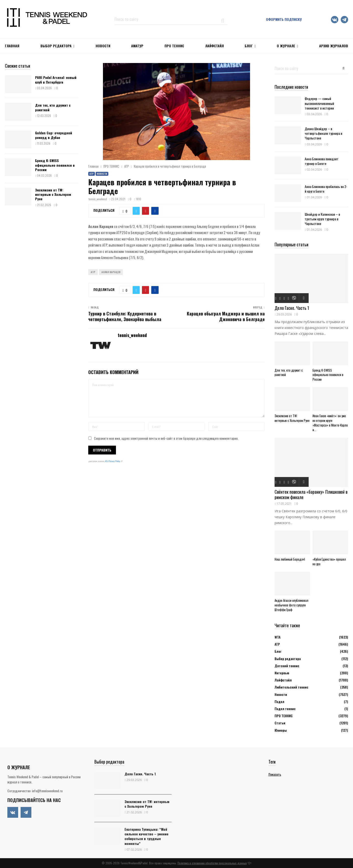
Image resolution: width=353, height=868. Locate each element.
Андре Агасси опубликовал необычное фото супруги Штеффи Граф (291, 605)
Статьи (280, 723)
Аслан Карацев (111, 272)
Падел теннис (285, 709)
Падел (279, 701)
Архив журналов (334, 46)
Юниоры (281, 730)
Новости (102, 174)
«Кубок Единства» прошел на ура (329, 561)
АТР (92, 174)
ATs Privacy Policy (113, 461)
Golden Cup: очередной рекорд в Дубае (54, 135)
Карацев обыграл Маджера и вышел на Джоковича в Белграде (226, 316)
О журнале (286, 46)
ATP (93, 272)
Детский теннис (287, 666)
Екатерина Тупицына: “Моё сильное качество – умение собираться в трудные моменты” (146, 836)
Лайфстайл (283, 680)
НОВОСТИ (103, 46)
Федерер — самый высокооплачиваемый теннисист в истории (319, 103)
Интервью (282, 673)
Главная (12, 46)
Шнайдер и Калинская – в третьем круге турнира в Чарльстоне (322, 219)
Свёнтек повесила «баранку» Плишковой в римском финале (311, 495)
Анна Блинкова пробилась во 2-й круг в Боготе (326, 189)
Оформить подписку (284, 19)
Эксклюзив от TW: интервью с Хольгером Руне (53, 194)
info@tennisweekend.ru (47, 791)
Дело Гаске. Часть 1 (292, 308)
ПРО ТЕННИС (174, 46)
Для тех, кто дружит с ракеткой (53, 107)
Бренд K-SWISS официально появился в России (55, 165)
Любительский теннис (291, 687)
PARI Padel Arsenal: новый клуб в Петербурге (56, 80)
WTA (277, 637)
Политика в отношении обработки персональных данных (212, 863)
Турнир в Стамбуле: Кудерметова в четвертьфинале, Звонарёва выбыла (125, 316)
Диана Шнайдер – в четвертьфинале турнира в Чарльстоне (323, 133)
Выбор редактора (56, 46)
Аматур (137, 46)
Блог (249, 46)
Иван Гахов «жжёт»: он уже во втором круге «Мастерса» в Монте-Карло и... (330, 423)
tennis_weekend (98, 199)
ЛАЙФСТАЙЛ (214, 46)
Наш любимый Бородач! (290, 559)
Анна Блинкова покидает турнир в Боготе (322, 161)
